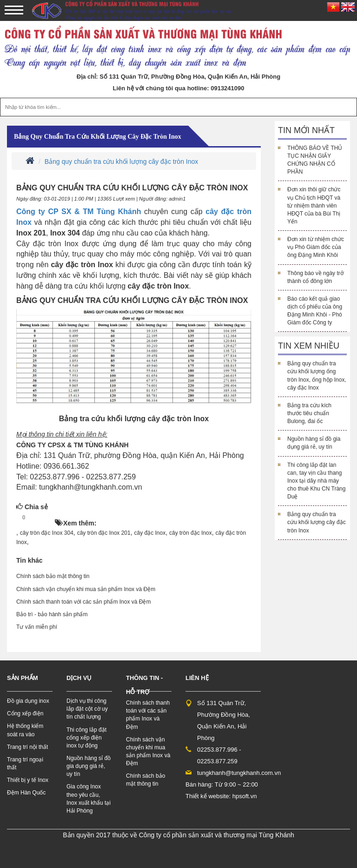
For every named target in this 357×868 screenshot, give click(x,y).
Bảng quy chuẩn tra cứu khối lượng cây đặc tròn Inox (98, 137)
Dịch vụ (79, 678)
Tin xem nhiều (309, 346)
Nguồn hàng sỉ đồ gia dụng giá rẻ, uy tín (314, 443)
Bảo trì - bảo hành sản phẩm (52, 614)
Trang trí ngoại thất (25, 764)
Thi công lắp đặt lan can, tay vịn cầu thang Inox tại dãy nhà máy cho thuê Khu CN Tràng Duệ (316, 481)
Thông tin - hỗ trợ (144, 685)
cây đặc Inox (150, 533)
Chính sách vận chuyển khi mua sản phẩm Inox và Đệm (86, 589)
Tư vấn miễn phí (37, 627)
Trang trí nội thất (27, 747)
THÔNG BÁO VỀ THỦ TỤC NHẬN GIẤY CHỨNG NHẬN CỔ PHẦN (315, 160)
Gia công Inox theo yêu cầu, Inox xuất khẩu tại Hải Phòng (89, 798)
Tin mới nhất (306, 130)
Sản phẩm (23, 678)
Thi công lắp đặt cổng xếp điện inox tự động (86, 738)
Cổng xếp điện (25, 713)
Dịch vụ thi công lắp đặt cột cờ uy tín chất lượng (87, 709)
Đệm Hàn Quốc (26, 793)
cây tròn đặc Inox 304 (47, 533)
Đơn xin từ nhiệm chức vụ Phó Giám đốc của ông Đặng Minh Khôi (316, 247)
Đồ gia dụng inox (28, 701)
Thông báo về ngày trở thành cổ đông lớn (315, 277)
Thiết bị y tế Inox (28, 780)
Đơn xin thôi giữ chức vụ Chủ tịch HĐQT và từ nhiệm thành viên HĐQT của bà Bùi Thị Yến (314, 205)
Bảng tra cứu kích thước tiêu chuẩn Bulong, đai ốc (309, 413)
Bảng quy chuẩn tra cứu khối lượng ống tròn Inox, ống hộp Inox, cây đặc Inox (317, 375)
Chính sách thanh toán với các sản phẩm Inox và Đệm (83, 602)
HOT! (43, 518)
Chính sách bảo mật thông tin (53, 576)
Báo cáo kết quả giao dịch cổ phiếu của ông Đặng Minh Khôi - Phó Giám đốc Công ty (315, 311)
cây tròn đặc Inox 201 (104, 533)
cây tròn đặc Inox (191, 533)
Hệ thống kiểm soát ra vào (25, 730)
